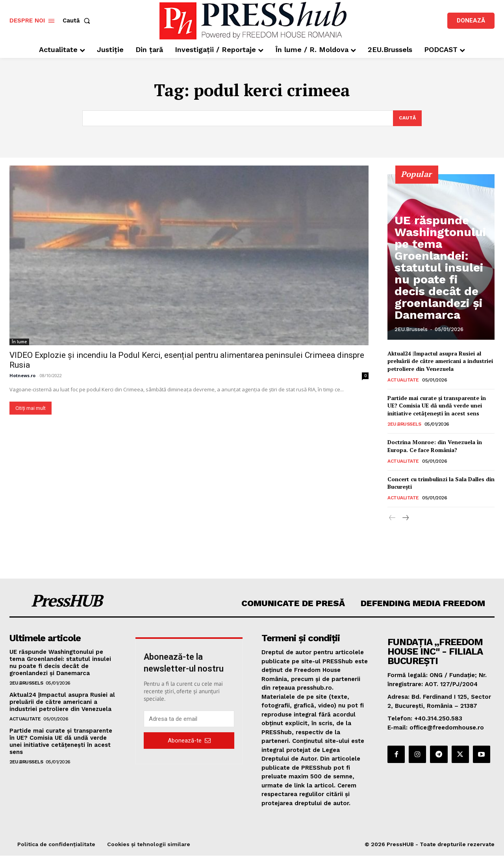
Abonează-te (189, 741)
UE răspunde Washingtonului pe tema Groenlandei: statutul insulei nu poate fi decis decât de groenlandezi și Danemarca (442, 298)
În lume (19, 342)
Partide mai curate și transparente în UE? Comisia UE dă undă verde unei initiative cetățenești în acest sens (437, 406)
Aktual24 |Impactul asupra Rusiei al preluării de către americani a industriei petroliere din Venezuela (440, 361)
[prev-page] (392, 519)
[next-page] (405, 519)
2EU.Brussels (411, 330)
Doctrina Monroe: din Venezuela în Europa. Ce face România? (435, 447)
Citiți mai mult (31, 408)
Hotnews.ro (22, 376)
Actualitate (403, 380)
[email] (189, 720)
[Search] (407, 119)
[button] (78, 21)
